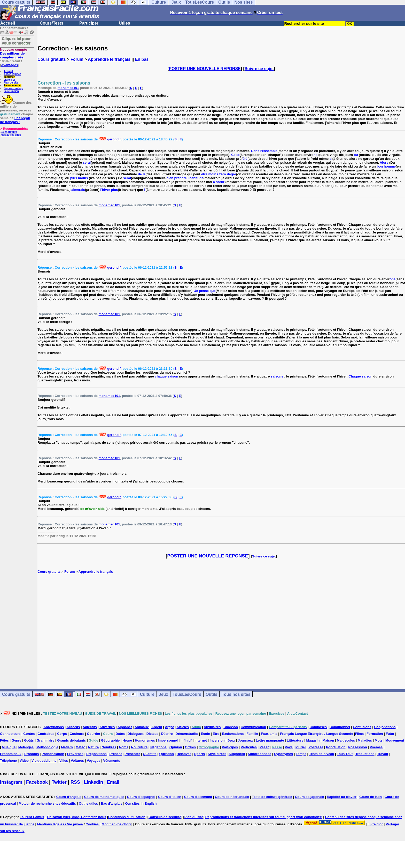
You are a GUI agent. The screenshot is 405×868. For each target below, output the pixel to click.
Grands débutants (71, 740)
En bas (142, 59)
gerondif (114, 139)
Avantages (9, 65)
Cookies (92, 824)
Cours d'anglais (69, 797)
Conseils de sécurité (165, 817)
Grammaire (46, 740)
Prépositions (96, 754)
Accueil (8, 23)
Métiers (67, 747)
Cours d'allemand (198, 797)
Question (167, 754)
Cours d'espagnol (141, 797)
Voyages (94, 761)
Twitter (59, 782)
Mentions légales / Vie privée (60, 824)
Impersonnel (168, 740)
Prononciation (53, 754)
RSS (75, 782)
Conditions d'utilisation (127, 817)
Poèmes (376, 747)
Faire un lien (11, 91)
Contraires (46, 734)
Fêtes (4, 740)
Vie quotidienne (44, 761)
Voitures (77, 761)
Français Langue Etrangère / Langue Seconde (316, 734)
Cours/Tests (52, 23)
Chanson (231, 727)
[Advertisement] (221, 626)
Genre (17, 740)
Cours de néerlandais (232, 797)
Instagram (11, 782)
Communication (253, 727)
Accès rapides (12, 74)
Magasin (313, 740)
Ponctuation (336, 747)
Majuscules (346, 740)
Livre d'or (9, 80)
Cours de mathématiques (104, 797)
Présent (116, 754)
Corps (62, 734)
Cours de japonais (310, 797)
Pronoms (32, 754)
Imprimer (9, 77)
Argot (169, 727)
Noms (124, 747)
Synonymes (283, 754)
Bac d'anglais (111, 803)
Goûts (29, 740)
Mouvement (395, 740)
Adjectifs (90, 727)
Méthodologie (47, 747)
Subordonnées (259, 754)
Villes (64, 761)
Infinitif (186, 740)
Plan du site (11, 83)
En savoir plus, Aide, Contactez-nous (77, 817)
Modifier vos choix (116, 824)
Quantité (150, 754)
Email (113, 782)
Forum (77, 59)
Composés (318, 727)
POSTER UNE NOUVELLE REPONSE (205, 69)
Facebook (37, 782)
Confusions (362, 727)
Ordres (190, 747)
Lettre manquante (270, 740)
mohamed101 (68, 88)
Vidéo (24, 761)
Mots (379, 740)
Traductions (365, 754)
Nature (93, 747)
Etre (216, 734)
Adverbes (107, 727)
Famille (252, 734)
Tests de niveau (322, 754)
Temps (301, 754)
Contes (29, 734)
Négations (158, 747)
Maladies (365, 740)
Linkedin (94, 782)
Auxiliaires (212, 727)
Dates (120, 734)
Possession (357, 747)
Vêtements (112, 761)
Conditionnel (340, 727)
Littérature (295, 740)
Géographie (110, 740)
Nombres (109, 747)
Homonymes (145, 740)
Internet (201, 740)
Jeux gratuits (9, 132)
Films (359, 734)
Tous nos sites (236, 694)
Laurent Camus (32, 817)
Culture (147, 694)
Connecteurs (10, 734)
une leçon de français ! (15, 120)
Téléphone (8, 761)
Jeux (163, 694)
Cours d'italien (170, 797)
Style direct (217, 754)
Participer (89, 23)
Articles (183, 727)
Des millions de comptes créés (14, 53)
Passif (264, 747)
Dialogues (136, 734)
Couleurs (77, 734)
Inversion (217, 740)
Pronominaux (11, 754)
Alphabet (125, 727)
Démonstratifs (187, 734)
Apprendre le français (109, 59)
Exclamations (233, 734)
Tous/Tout (345, 754)
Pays (289, 747)
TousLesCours (187, 694)
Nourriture (139, 747)
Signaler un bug (13, 88)
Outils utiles (88, 803)
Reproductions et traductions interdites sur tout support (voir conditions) (264, 817)
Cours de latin (371, 797)
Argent (157, 727)
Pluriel (301, 747)
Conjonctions (385, 727)
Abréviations (54, 727)
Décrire (167, 734)
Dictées (152, 734)
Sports (200, 754)
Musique (9, 747)
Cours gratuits (52, 59)
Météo (81, 747)
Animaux (142, 727)
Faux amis (269, 734)
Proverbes (75, 754)
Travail (383, 754)
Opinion (176, 747)
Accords (73, 727)
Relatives (184, 754)
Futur (390, 734)
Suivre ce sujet (259, 69)
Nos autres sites (11, 135)
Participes (230, 747)
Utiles (124, 23)
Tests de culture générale (272, 797)
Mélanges (26, 747)
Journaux (246, 740)
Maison (328, 740)
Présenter (132, 754)
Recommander (13, 85)
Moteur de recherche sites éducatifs (47, 803)
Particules (249, 747)
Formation (375, 734)
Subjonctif (237, 754)
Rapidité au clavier (342, 797)
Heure (127, 740)
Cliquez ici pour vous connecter (16, 41)
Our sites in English (141, 803)
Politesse (316, 747)
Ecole (205, 734)
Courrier (94, 734)
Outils (211, 694)
